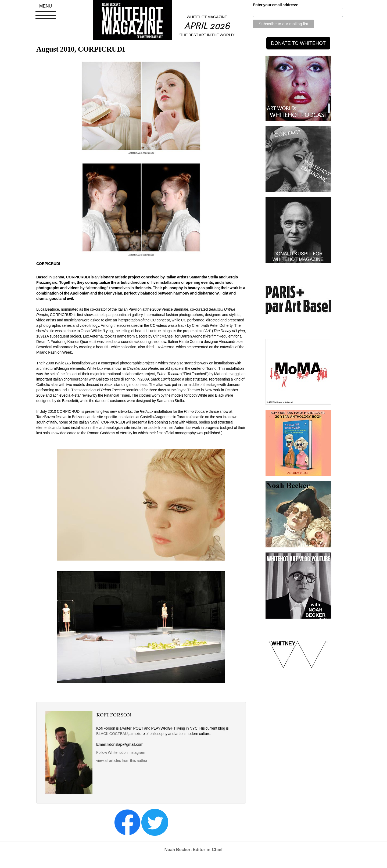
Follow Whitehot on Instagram (121, 752)
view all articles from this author (122, 761)
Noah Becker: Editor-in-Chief (194, 850)
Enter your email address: (276, 5)
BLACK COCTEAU (112, 734)
